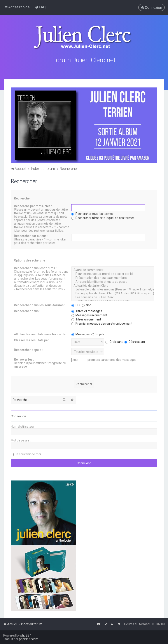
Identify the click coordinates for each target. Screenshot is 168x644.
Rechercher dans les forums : (35, 268)
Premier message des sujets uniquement (102, 323)
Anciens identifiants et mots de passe (113, 281)
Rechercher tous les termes (92, 213)
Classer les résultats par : (32, 340)
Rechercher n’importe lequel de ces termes (103, 218)
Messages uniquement (89, 315)
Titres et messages (87, 311)
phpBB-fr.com (29, 639)
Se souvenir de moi (28, 454)
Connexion (18, 416)
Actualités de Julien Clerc (113, 285)
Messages (80, 334)
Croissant (114, 341)
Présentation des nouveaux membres (113, 278)
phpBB (25, 635)
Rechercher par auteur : (31, 236)
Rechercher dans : (27, 311)
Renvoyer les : (24, 359)
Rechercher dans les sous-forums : (40, 305)
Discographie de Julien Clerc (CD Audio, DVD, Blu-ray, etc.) (113, 293)
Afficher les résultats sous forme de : (40, 334)
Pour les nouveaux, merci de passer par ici (113, 274)
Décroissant (135, 341)
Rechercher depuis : (28, 349)
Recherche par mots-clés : (33, 206)
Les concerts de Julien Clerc (113, 297)
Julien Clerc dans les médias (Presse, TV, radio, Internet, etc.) (113, 289)
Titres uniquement (86, 319)
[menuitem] (40, 7)
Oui (76, 305)
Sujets (98, 334)
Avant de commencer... (113, 270)
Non (87, 305)
